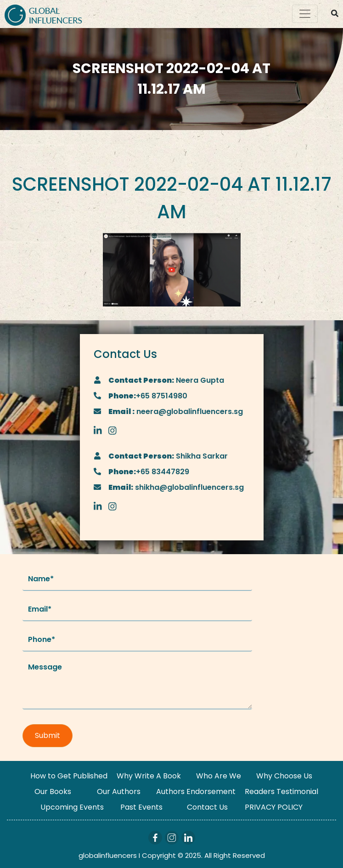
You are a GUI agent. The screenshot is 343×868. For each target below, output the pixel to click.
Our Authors (119, 791)
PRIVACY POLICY (274, 807)
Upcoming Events (72, 807)
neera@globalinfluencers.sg (189, 411)
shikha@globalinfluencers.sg (188, 487)
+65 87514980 (162, 396)
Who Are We (219, 776)
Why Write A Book (149, 776)
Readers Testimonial (281, 791)
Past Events (141, 807)
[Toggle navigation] (305, 14)
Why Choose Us (284, 776)
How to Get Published (69, 776)
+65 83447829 (163, 472)
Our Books (53, 791)
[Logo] (43, 14)
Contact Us (207, 807)
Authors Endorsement (196, 791)
